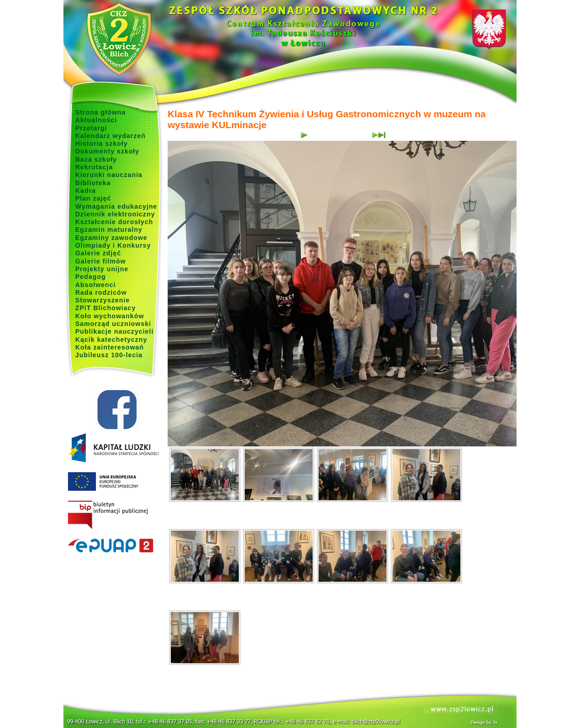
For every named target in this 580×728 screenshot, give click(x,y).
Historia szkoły (101, 144)
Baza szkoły (96, 159)
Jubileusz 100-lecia (109, 355)
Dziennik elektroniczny (115, 214)
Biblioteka (93, 183)
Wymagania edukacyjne (116, 206)
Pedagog (90, 277)
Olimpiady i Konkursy (113, 245)
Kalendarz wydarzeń (110, 136)
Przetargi (91, 128)
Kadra (86, 191)
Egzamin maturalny (109, 230)
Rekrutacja (94, 167)
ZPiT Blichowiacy (106, 308)
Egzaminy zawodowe (111, 238)
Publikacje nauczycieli (114, 331)
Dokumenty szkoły (107, 151)
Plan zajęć (93, 198)
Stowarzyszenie (103, 300)
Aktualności (96, 120)
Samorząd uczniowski (113, 324)
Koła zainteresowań (110, 347)
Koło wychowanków (110, 316)
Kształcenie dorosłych (114, 222)
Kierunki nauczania (109, 175)
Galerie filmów (101, 261)
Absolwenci (95, 285)
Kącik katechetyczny (111, 340)
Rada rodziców (101, 292)
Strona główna (101, 112)
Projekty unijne (102, 269)
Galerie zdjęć (98, 253)
